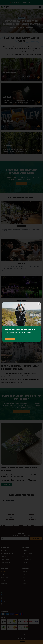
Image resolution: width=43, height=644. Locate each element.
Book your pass (10, 339)
